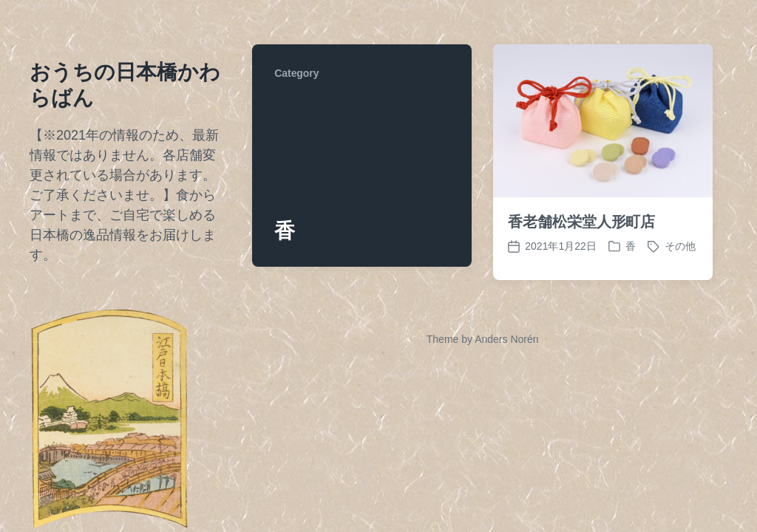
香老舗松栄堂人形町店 (581, 222)
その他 (680, 246)
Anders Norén (506, 339)
